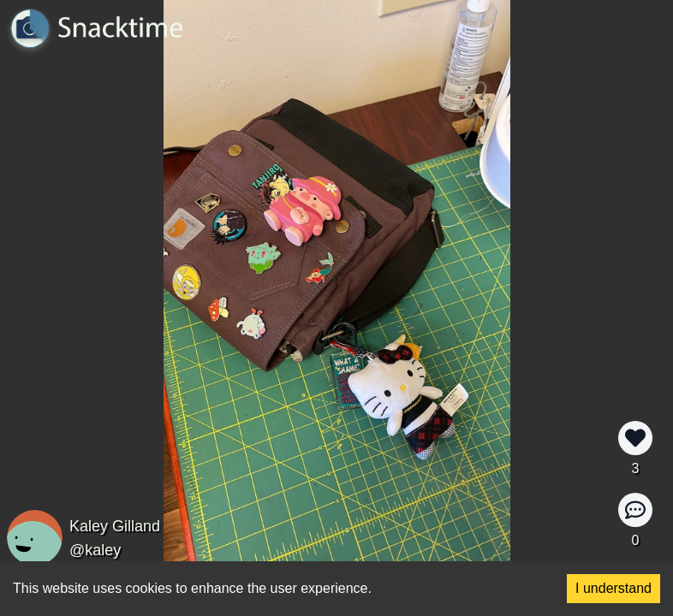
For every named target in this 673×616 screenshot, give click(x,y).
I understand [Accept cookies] (613, 588)
